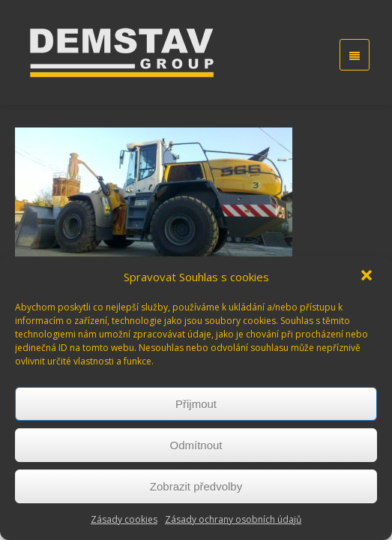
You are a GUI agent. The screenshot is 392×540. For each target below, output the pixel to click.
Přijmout (196, 404)
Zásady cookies (124, 519)
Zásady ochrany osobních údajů (233, 519)
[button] (368, 277)
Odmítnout (196, 445)
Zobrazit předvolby (196, 486)
